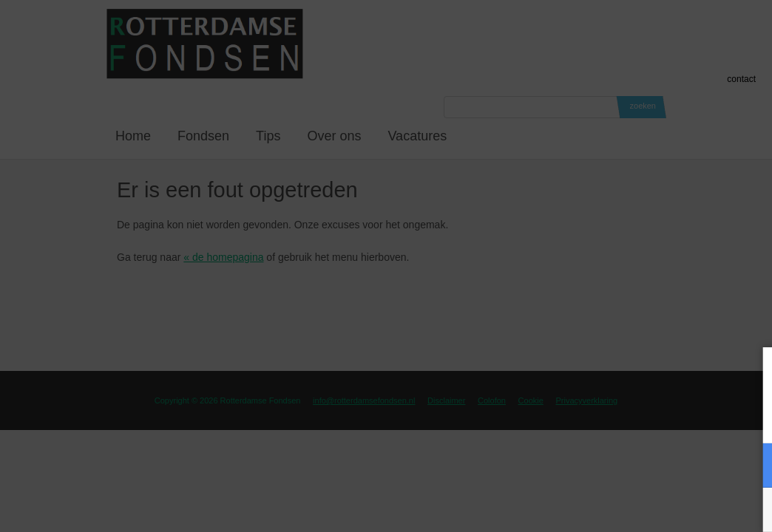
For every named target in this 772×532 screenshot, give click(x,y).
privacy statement (699, 416)
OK (750, 509)
